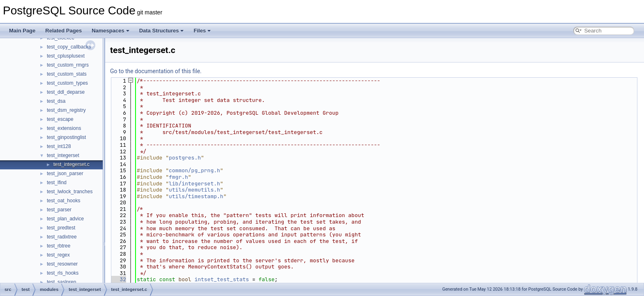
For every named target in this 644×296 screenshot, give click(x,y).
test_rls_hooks (63, 273)
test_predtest (61, 228)
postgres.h (185, 158)
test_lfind (57, 183)
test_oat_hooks (63, 201)
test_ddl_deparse (66, 92)
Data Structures (162, 31)
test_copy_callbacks (69, 47)
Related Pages (63, 31)
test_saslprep (61, 282)
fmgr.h (178, 177)
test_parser (59, 210)
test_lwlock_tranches (70, 192)
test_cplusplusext (66, 56)
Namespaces (110, 31)
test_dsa (56, 101)
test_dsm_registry (66, 110)
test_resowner (62, 264)
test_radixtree (62, 237)
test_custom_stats (67, 74)
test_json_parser (65, 173)
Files (202, 31)
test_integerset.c (71, 164)
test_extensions (64, 128)
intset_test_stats (222, 279)
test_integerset (63, 155)
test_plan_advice (65, 219)
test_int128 (59, 146)
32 (118, 279)
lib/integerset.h (194, 184)
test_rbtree (59, 246)
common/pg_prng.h (194, 170)
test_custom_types (67, 83)
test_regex (58, 255)
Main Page (22, 31)
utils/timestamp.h (196, 196)
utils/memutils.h (194, 190)
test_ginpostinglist (66, 137)
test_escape (60, 119)
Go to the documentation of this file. (156, 71)
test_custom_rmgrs (68, 65)
